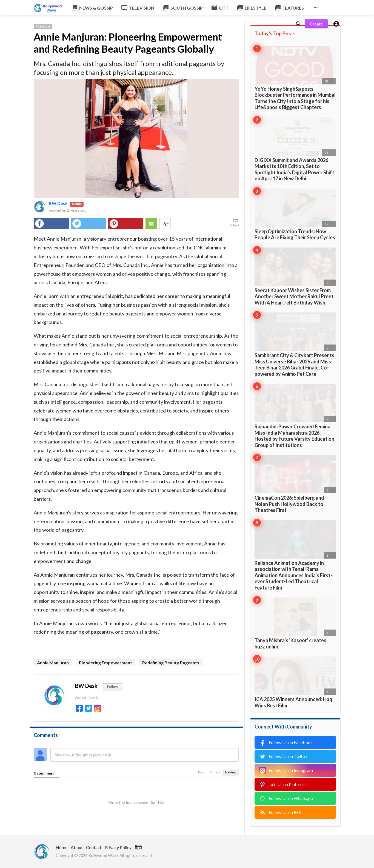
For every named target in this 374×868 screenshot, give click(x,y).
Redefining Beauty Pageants (171, 663)
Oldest (215, 772)
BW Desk (58, 203)
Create (316, 24)
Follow (113, 686)
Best (202, 772)
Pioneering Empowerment (105, 663)
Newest (231, 772)
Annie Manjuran (53, 663)
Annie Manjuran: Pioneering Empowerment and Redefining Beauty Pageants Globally (128, 43)
